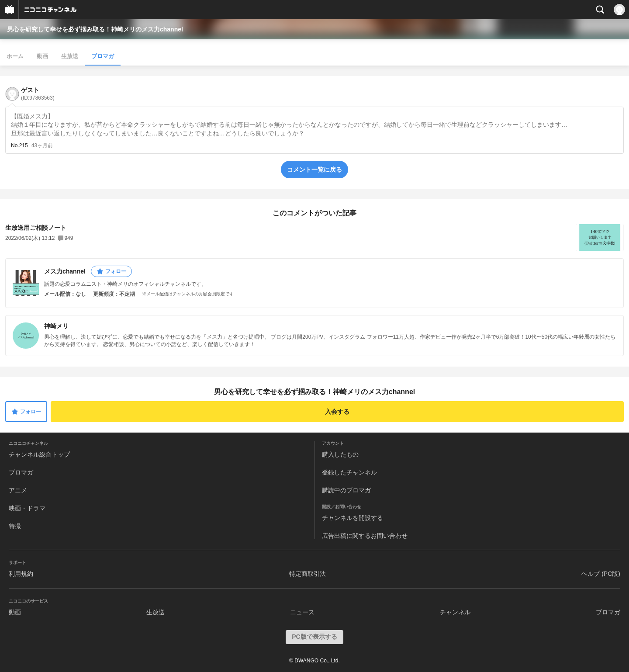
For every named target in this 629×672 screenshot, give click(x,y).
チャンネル (455, 612)
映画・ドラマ (27, 508)
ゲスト (38, 94)
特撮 (15, 526)
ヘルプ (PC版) (601, 574)
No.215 (19, 145)
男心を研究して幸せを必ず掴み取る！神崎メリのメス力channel (95, 29)
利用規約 (21, 574)
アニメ (18, 490)
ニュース (302, 612)
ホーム (15, 56)
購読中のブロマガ (346, 490)
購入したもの (340, 454)
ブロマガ (103, 56)
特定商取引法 (308, 574)
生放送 (70, 56)
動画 (42, 56)
